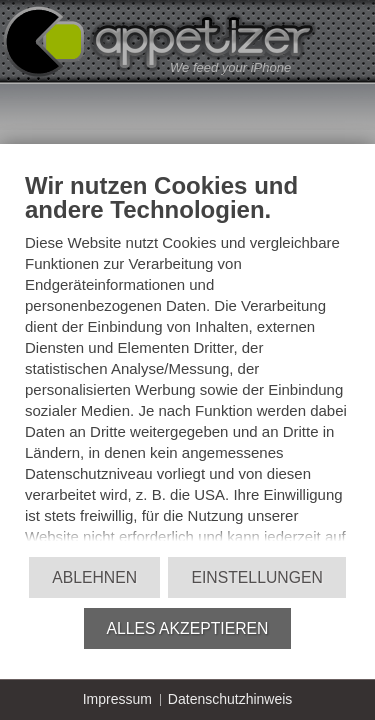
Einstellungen (256, 577)
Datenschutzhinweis (230, 699)
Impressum (117, 699)
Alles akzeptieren (188, 628)
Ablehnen (94, 577)
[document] (187, 363)
